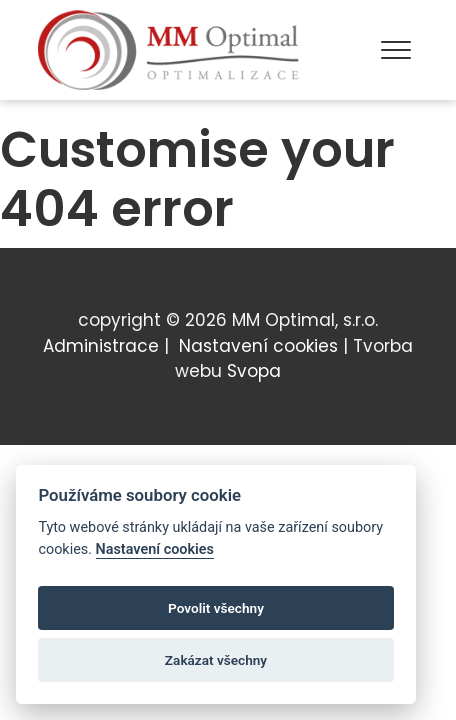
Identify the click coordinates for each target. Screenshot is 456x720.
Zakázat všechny (216, 662)
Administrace (101, 346)
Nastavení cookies (258, 346)
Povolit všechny (216, 610)
